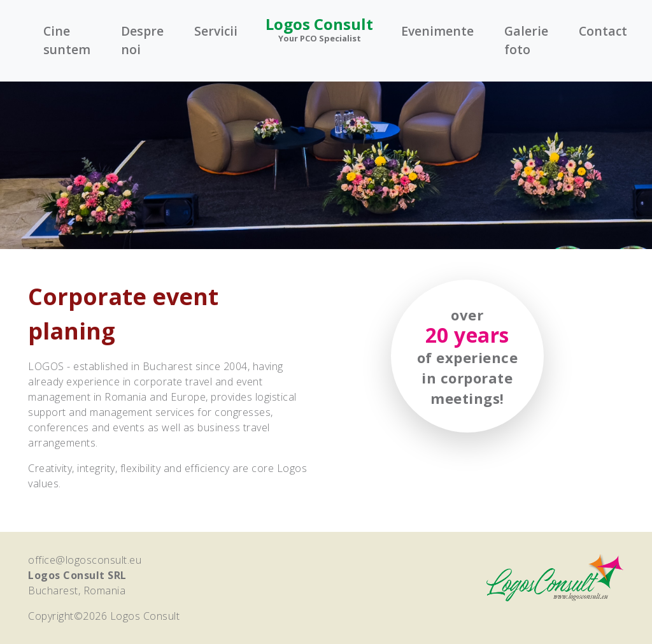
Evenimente (437, 31)
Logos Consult (319, 29)
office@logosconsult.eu (85, 560)
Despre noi (142, 40)
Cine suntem (67, 40)
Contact (603, 31)
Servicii (216, 31)
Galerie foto (526, 40)
